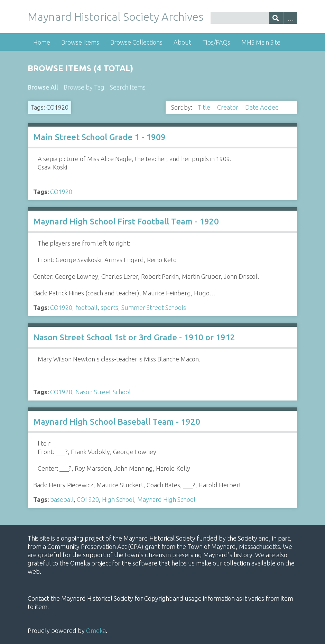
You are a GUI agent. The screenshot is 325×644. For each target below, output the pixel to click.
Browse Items (80, 42)
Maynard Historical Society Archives (115, 17)
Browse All (43, 87)
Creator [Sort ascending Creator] (228, 107)
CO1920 (61, 192)
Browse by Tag (84, 87)
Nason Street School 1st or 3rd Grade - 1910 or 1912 (134, 337)
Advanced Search (291, 18)
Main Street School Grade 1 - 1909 (99, 137)
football (86, 307)
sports (109, 307)
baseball (62, 499)
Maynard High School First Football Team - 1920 (126, 222)
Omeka (96, 631)
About (182, 42)
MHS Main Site (261, 42)
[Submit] (276, 18)
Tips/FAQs (216, 42)
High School (118, 499)
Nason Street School (103, 392)
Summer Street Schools (154, 307)
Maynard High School (166, 499)
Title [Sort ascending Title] (205, 107)
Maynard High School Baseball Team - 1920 (117, 422)
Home (42, 42)
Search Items (128, 87)
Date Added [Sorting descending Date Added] (263, 107)
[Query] (254, 18)
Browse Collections (136, 42)
